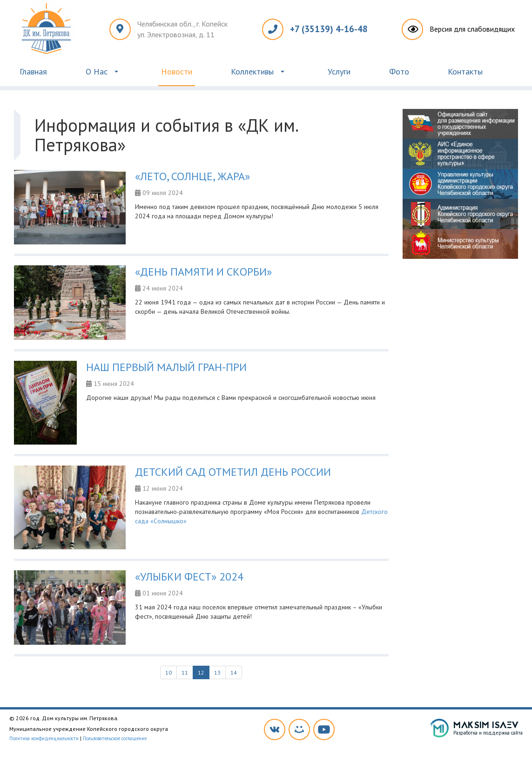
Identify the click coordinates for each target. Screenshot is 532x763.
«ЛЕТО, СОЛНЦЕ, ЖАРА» (192, 176)
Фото (399, 71)
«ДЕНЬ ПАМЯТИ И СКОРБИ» (203, 272)
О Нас (97, 71)
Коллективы (252, 71)
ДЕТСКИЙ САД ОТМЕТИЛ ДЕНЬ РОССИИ (233, 472)
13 (217, 672)
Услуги (339, 71)
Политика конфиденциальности (44, 738)
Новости (177, 71)
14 (234, 672)
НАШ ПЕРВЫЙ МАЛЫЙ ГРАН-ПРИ (166, 367)
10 (168, 672)
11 (185, 672)
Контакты (465, 71)
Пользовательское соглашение (115, 738)
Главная (33, 71)
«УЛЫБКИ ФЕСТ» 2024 (189, 577)
